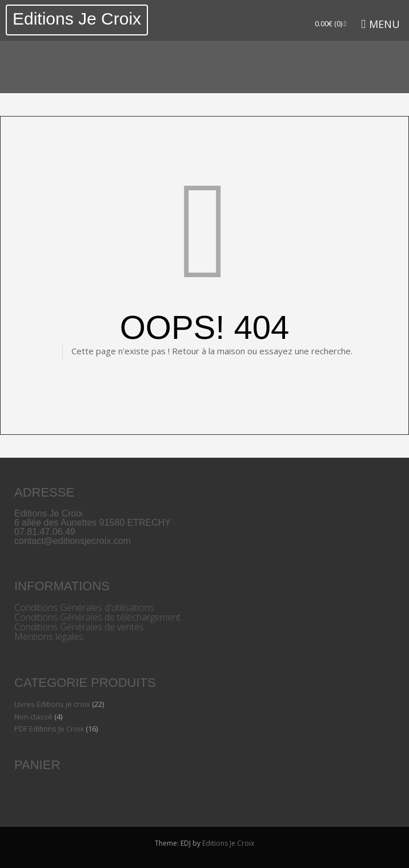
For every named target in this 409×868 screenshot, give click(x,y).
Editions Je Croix (77, 19)
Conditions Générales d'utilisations (84, 607)
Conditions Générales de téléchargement (97, 617)
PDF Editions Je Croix (49, 729)
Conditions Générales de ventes (79, 627)
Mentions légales (49, 637)
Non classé (33, 717)
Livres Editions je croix (52, 704)
